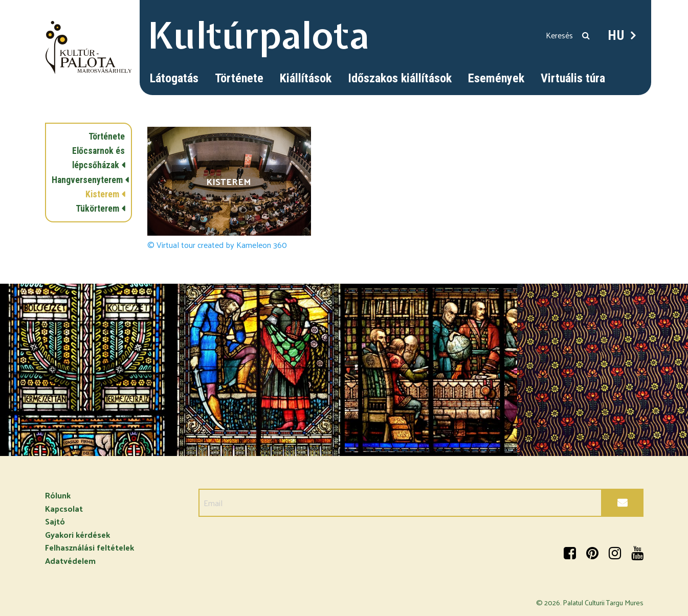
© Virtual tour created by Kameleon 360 (217, 245)
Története (239, 78)
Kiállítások (306, 78)
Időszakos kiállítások (400, 78)
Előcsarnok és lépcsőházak (98, 158)
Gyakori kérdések (77, 534)
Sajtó (55, 521)
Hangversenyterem (87, 180)
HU (616, 35)
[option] (86, 370)
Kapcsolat (64, 508)
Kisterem (102, 194)
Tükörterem (97, 209)
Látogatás (174, 78)
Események (496, 78)
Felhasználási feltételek (90, 547)
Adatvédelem (70, 561)
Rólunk (58, 495)
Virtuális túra (573, 78)
